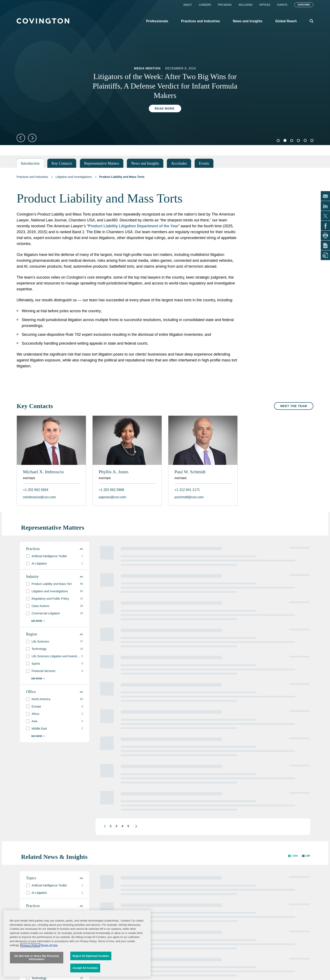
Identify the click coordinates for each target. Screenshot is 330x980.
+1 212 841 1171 (187, 490)
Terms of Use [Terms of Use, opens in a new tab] (49, 945)
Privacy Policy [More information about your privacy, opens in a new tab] (30, 945)
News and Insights (145, 163)
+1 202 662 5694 (36, 490)
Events (282, 5)
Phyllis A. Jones (114, 472)
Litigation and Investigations (74, 177)
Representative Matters (102, 163)
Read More (165, 108)
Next (32, 138)
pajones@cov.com (112, 497)
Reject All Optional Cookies (91, 956)
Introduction (30, 163)
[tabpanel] (165, 90)
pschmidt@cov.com (189, 497)
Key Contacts (62, 163)
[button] (293, 850)
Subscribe (304, 5)
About (188, 5)
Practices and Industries (32, 177)
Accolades (179, 163)
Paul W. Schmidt (190, 472)
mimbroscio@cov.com (39, 497)
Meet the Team (294, 406)
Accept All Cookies (85, 968)
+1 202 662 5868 (111, 490)
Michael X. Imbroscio (43, 472)
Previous (21, 138)
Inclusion (246, 5)
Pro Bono (225, 5)
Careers (205, 5)
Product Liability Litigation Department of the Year (133, 226)
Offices (265, 5)
